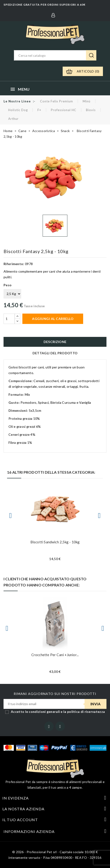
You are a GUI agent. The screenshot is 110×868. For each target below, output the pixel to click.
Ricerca (91, 55)
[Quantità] (9, 319)
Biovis (91, 110)
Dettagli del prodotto (55, 353)
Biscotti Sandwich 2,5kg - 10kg (55, 542)
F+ (39, 110)
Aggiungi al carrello (53, 319)
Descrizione (55, 342)
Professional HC (64, 110)
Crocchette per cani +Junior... (55, 655)
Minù (87, 101)
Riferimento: (14, 264)
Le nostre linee (17, 101)
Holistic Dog (18, 110)
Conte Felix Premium (57, 101)
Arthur (13, 119)
